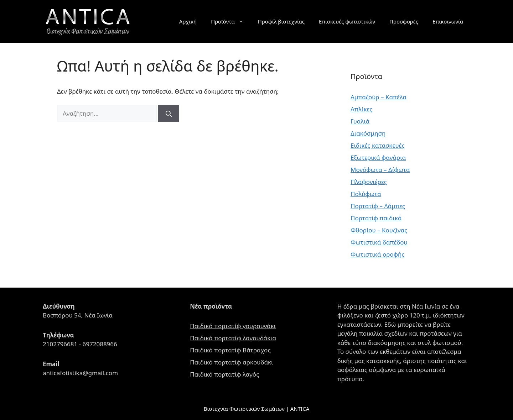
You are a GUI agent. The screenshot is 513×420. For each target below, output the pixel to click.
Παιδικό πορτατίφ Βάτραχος (230, 350)
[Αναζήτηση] (169, 114)
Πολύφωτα (366, 194)
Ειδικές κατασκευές (378, 145)
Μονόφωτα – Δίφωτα (380, 170)
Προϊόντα (231, 21)
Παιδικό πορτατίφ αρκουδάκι (231, 362)
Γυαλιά (360, 121)
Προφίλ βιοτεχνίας (281, 21)
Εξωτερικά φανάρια (378, 157)
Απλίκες (362, 109)
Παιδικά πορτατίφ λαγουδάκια (233, 338)
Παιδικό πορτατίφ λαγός (224, 374)
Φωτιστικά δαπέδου (379, 242)
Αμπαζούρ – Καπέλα (379, 97)
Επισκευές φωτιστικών (347, 21)
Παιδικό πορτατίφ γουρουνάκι (233, 326)
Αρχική (188, 21)
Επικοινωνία (448, 21)
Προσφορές (404, 21)
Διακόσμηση (368, 133)
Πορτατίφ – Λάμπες (378, 206)
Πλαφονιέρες (369, 182)
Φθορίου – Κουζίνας (379, 230)
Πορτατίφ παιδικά (376, 218)
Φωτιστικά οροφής (378, 254)
